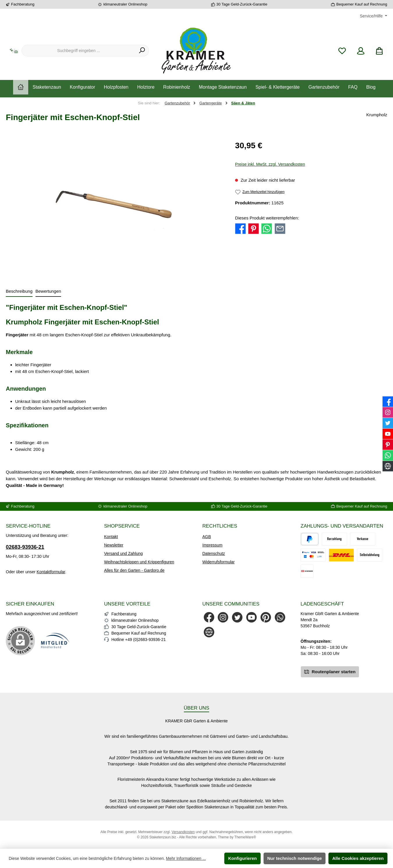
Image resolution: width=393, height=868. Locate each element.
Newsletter (114, 545)
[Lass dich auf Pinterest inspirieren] (266, 617)
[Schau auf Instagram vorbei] (223, 617)
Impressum (212, 545)
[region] (115, 202)
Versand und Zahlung (123, 553)
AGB (207, 537)
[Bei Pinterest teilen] (254, 228)
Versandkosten (183, 832)
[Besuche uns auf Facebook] (209, 617)
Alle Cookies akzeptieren (358, 858)
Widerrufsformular (219, 562)
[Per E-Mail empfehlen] (280, 228)
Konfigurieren (242, 858)
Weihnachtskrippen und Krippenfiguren (139, 562)
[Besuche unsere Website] (209, 632)
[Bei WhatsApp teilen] (267, 228)
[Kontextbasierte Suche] (14, 51)
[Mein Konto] (361, 51)
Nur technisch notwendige (295, 858)
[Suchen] (142, 51)
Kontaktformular (51, 572)
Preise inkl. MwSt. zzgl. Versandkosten (270, 164)
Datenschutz (214, 553)
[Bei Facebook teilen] (240, 228)
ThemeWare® (245, 837)
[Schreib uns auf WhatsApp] (280, 617)
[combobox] (79, 51)
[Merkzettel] (342, 51)
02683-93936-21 (25, 547)
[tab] (19, 292)
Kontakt (111, 537)
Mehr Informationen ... (186, 858)
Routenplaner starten (330, 671)
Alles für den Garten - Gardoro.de (134, 570)
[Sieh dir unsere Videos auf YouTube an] (251, 617)
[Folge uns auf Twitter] (237, 617)
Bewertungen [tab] (48, 291)
